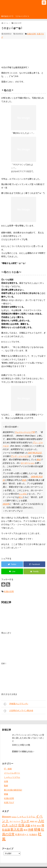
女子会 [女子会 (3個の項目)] (33, 826)
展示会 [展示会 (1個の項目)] (39, 826)
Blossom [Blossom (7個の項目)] (7, 817)
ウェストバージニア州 (25, 432)
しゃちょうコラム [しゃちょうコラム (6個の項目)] (26, 817)
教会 (39, 460)
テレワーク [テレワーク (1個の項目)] (17, 821)
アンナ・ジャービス (20, 456)
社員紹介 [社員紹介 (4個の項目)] (33, 835)
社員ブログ (9, 803)
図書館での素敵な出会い (23, 751)
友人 (21, 497)
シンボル (23, 494)
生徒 (24, 480)
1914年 (6, 504)
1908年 (34, 477)
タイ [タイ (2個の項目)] (11, 821)
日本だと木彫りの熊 (21, 745)
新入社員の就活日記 (13, 790)
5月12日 (38, 453)
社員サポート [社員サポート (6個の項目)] (22, 835)
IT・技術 (8, 769)
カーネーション (28, 463)
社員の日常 (31, 34)
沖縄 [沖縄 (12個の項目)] (31, 830)
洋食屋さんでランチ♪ (16, 704)
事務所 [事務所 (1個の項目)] (32, 821)
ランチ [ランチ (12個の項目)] (25, 821)
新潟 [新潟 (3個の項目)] (25, 830)
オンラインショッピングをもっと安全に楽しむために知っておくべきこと (28, 738)
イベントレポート (12, 773)
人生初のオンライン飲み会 (18, 711)
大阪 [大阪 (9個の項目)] (28, 825)
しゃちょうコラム (12, 777)
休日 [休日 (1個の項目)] (36, 821)
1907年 (31, 453)
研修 (6, 794)
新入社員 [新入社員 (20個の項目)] (17, 829)
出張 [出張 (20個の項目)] (21, 825)
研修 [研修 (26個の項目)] (37, 829)
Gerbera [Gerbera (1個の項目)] (14, 817)
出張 (6, 781)
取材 (6, 786)
